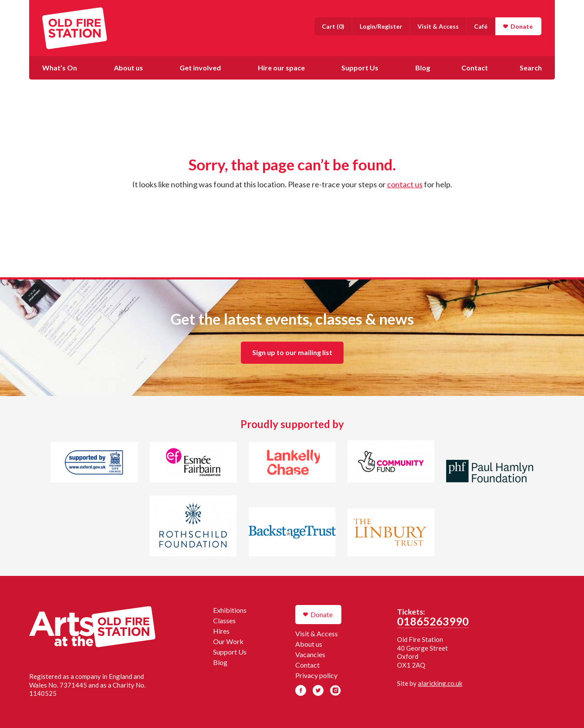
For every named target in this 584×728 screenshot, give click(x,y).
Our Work (228, 641)
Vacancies (310, 654)
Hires (221, 631)
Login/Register (381, 26)
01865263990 (433, 621)
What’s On (60, 68)
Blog (423, 68)
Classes (224, 620)
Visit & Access (438, 26)
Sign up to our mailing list (292, 352)
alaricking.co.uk (440, 683)
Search (531, 68)
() (333, 26)
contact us (405, 184)
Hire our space (281, 68)
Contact (475, 68)
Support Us (360, 68)
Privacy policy (316, 675)
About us (128, 68)
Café (481, 26)
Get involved (200, 68)
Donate (522, 26)
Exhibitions (230, 610)
